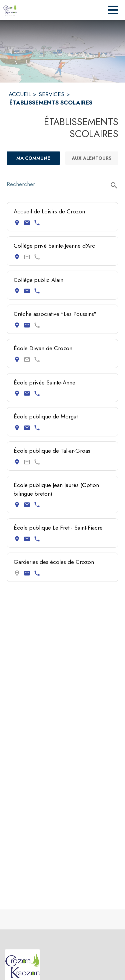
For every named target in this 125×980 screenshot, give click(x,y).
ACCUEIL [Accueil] (20, 94)
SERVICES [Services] (51, 94)
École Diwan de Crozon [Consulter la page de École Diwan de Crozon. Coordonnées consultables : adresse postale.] (43, 348)
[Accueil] (10, 10)
